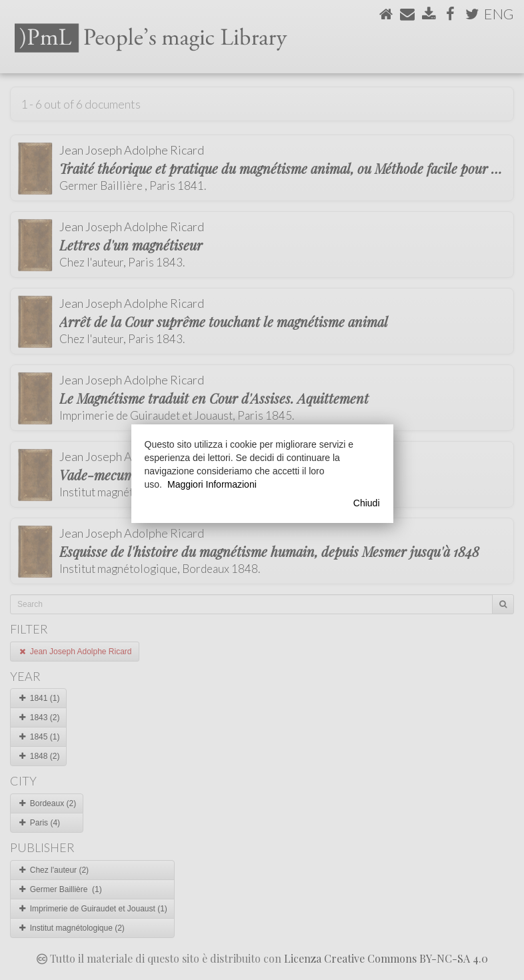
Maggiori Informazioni (212, 484)
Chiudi (367, 503)
